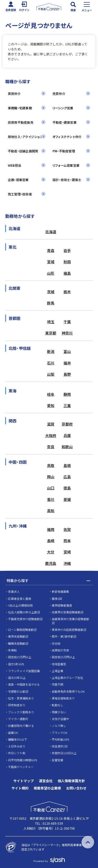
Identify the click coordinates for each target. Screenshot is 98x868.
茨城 (51, 292)
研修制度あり (17, 705)
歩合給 (56, 643)
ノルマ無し (59, 726)
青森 (51, 250)
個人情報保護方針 (71, 781)
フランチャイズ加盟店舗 (24, 671)
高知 (51, 511)
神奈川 (67, 333)
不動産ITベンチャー (21, 767)
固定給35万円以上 (63, 657)
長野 (67, 374)
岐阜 (51, 394)
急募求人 (14, 591)
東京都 (51, 333)
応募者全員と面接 (20, 598)
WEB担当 (15, 165)
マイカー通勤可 (18, 719)
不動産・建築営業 (65, 122)
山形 (51, 273)
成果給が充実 (60, 650)
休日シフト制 (17, 753)
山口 (51, 488)
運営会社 (46, 781)
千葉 (67, 322)
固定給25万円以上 (20, 657)
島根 (67, 465)
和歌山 (67, 447)
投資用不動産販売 (21, 122)
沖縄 (67, 563)
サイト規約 (20, 788)
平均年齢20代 (60, 739)
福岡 (51, 529)
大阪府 (51, 435)
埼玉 (51, 322)
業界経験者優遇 (62, 605)
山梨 (51, 374)
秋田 (67, 262)
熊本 (67, 541)
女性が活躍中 (60, 719)
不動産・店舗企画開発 (23, 151)
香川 (51, 499)
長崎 (51, 541)
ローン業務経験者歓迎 (22, 630)
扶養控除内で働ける (21, 726)
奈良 (51, 447)
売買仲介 (59, 94)
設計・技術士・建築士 (67, 180)
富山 (67, 351)
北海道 (51, 232)
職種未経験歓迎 (18, 643)
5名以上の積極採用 (20, 605)
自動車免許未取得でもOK (68, 691)
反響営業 (57, 760)
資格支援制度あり (63, 698)
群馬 (51, 303)
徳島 (67, 488)
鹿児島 (51, 563)
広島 (67, 477)
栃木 (67, 292)
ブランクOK (60, 733)
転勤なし (57, 705)
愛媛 (67, 499)
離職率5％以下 (18, 739)
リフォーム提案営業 (66, 165)
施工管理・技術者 (20, 194)
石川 (51, 363)
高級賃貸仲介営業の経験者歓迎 (70, 621)
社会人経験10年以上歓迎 (24, 612)
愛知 (51, 405)
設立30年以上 (17, 678)
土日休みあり (17, 746)
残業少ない (59, 712)
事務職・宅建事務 (20, 108)
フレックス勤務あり (21, 712)
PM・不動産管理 (64, 151)
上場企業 (57, 671)
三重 (67, 405)
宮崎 (67, 552)
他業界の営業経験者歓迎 (68, 612)
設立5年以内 (16, 664)
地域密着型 (59, 664)
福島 (67, 273)
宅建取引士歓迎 (18, 691)
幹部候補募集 (60, 591)
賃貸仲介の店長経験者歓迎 (69, 630)
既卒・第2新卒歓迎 (64, 636)
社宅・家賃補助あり (21, 698)
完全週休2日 (60, 746)
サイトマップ (24, 781)
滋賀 (51, 424)
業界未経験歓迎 (18, 636)
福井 (67, 363)
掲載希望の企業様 (47, 788)
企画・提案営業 (18, 180)
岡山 (51, 477)
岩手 (67, 250)
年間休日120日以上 (64, 753)
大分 (51, 552)
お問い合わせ (76, 788)
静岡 (67, 394)
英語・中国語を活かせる (24, 684)
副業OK (13, 733)
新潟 (51, 351)
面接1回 (57, 598)
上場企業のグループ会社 (67, 678)
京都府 (67, 424)
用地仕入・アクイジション (25, 137)
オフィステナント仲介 (67, 137)
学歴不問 (57, 684)
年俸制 (12, 650)
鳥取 (51, 465)
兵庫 (67, 435)
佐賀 (67, 529)
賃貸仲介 (14, 94)
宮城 (51, 262)
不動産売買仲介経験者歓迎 (25, 619)
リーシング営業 (63, 108)
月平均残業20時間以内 (23, 760)
